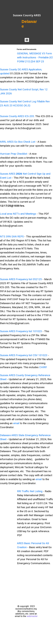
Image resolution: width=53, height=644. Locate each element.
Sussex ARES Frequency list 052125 (21, 279)
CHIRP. (43, 367)
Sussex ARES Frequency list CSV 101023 (24, 355)
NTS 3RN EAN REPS (12, 236)
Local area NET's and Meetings (18, 214)
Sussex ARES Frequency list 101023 (21, 331)
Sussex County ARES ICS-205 (17, 116)
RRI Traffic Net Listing (30, 491)
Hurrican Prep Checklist (14, 154)
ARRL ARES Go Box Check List (18, 142)
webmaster (32, 616)
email (16, 423)
